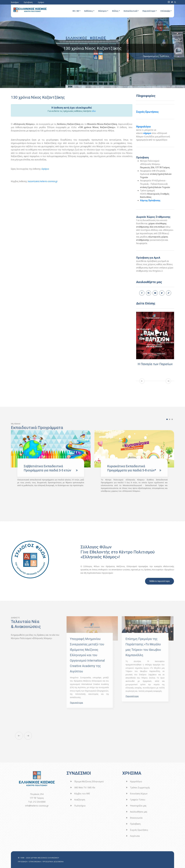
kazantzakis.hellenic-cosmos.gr (43, 181)
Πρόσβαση (28, 2)
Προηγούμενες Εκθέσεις (156, 56)
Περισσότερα (149, 11)
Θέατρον (102, 11)
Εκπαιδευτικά (130, 11)
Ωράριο (41, 2)
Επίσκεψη (165, 11)
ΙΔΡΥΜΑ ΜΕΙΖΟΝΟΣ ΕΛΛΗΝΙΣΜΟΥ (45, 858)
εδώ (94, 111)
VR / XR (76, 11)
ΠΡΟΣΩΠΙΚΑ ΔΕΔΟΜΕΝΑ (53, 862)
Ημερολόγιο (143, 127)
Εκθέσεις (89, 11)
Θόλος (115, 11)
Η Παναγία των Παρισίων (156, 364)
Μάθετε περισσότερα (159, 581)
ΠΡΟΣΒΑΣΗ (23, 862)
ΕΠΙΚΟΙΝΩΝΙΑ (35, 862)
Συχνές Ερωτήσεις (147, 112)
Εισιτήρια (15, 2)
